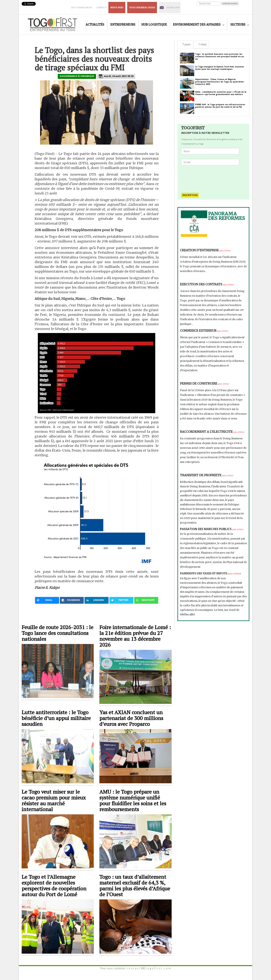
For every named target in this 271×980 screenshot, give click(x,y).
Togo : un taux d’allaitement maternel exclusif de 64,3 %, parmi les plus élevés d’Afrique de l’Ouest (135, 886)
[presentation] (212, 177)
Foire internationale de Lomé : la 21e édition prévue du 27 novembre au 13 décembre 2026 (135, 636)
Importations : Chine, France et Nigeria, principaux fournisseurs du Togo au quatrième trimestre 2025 (219, 82)
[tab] (185, 44)
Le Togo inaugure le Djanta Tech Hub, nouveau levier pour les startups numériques (220, 68)
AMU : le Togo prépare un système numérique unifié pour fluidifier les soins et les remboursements (133, 800)
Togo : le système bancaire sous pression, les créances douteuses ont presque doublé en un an (220, 56)
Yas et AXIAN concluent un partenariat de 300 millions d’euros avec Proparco (131, 718)
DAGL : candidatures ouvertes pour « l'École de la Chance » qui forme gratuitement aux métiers (221, 93)
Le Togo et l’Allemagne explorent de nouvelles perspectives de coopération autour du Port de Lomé (54, 886)
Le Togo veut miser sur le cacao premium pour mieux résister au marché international (54, 800)
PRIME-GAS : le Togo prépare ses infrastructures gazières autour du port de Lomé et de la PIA (220, 106)
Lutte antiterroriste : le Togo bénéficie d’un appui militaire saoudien (56, 718)
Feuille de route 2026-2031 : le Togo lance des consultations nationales (57, 633)
